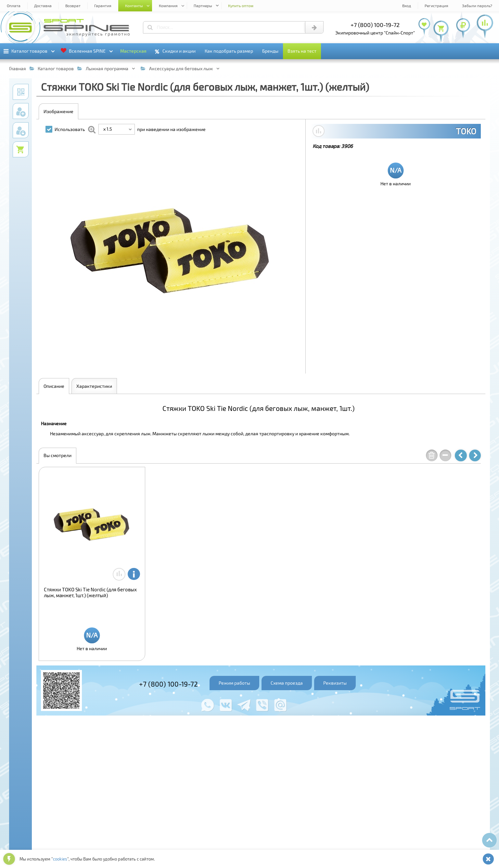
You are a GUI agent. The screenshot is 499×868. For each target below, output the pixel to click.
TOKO (466, 131)
